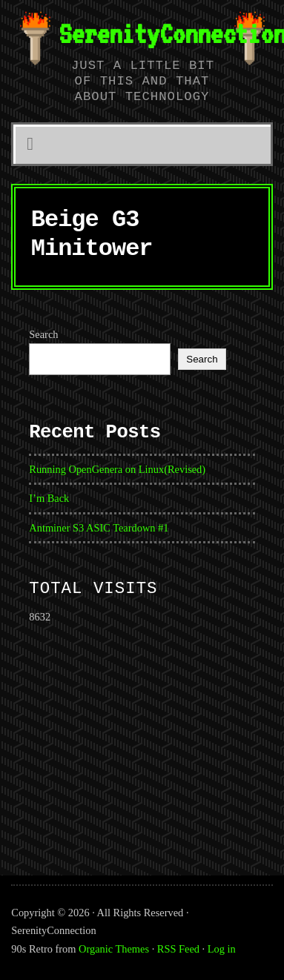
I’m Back (49, 498)
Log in (222, 949)
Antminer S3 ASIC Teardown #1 (99, 528)
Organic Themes (114, 949)
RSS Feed (178, 949)
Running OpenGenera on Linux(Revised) (117, 469)
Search (43, 334)
